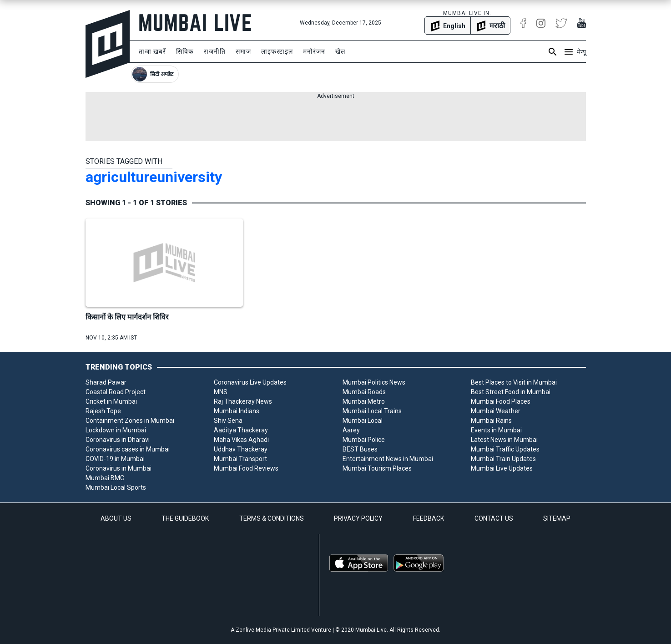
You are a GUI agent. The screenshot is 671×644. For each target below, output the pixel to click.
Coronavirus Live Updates (250, 382)
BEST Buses (360, 449)
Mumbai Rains (491, 421)
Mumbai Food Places (501, 401)
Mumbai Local (363, 421)
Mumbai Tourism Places (377, 468)
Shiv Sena (228, 421)
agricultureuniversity (154, 177)
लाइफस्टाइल (277, 51)
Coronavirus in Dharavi (118, 440)
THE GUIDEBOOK (185, 518)
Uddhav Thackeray (241, 449)
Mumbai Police (364, 440)
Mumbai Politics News (374, 382)
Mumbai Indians (237, 411)
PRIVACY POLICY (358, 518)
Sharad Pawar (106, 382)
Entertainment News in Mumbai (388, 459)
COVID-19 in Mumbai (115, 459)
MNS (221, 392)
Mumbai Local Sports (116, 487)
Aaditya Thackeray (241, 430)
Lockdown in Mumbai (116, 430)
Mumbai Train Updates (503, 459)
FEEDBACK (429, 518)
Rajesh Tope (103, 411)
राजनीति (215, 51)
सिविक (185, 51)
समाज (243, 51)
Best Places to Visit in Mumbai (514, 382)
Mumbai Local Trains (372, 411)
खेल (340, 51)
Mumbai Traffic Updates (505, 449)
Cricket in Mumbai (111, 401)
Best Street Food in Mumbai (511, 392)
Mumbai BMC (105, 478)
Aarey (351, 430)
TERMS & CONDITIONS (272, 518)
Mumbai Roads (364, 392)
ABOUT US (116, 518)
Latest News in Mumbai (504, 440)
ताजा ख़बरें (152, 51)
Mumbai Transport (240, 459)
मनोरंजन (314, 51)
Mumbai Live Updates (502, 468)
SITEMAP (557, 518)
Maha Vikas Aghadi (241, 440)
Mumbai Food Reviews (246, 468)
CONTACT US (494, 518)
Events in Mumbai (496, 430)
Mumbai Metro (364, 401)
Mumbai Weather (496, 411)
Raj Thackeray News (243, 401)
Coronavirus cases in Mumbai (128, 449)
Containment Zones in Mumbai (130, 421)
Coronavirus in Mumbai (119, 468)
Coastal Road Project (116, 392)
